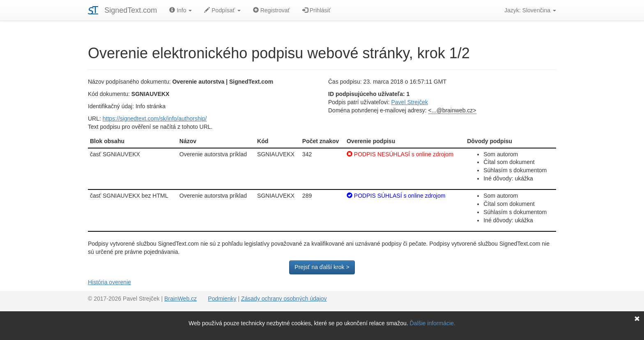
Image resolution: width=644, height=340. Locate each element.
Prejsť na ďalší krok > (322, 267)
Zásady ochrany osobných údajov (284, 299)
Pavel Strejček (410, 102)
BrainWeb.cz (181, 299)
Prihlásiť (316, 10)
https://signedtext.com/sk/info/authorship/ (155, 119)
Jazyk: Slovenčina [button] (530, 10)
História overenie (109, 282)
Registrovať (271, 10)
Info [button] (181, 10)
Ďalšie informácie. (433, 323)
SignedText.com (131, 10)
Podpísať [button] (222, 10)
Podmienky (222, 299)
